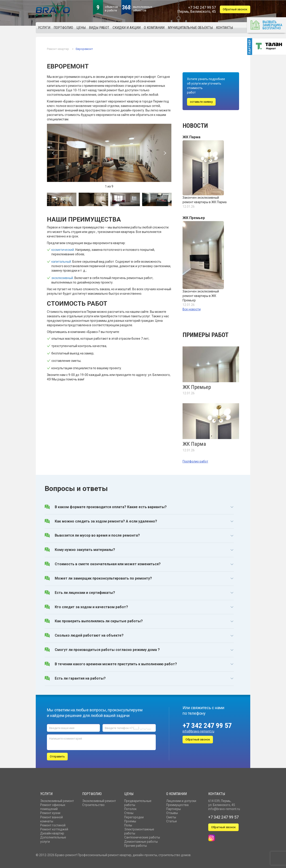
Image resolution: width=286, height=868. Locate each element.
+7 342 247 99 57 (207, 725)
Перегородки (134, 816)
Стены (129, 812)
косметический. (63, 250)
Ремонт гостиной (53, 824)
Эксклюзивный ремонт (57, 800)
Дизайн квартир (52, 832)
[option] (109, 153)
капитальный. (62, 262)
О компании (177, 793)
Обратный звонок (235, 9)
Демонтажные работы (141, 841)
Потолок (130, 808)
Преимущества (177, 804)
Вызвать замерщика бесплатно (266, 25)
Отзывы (172, 812)
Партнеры (173, 808)
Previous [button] (53, 153)
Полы (128, 824)
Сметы (171, 816)
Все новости (192, 309)
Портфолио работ (195, 461)
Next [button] (165, 153)
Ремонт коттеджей (54, 828)
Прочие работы (136, 845)
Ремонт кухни (50, 812)
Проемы (130, 820)
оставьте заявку (201, 102)
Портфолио (92, 793)
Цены (129, 793)
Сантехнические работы (142, 837)
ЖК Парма (191, 137)
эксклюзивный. (63, 278)
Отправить (57, 756)
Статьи (171, 820)
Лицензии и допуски (181, 800)
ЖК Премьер (194, 218)
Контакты (217, 793)
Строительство (93, 804)
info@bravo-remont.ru (198, 731)
